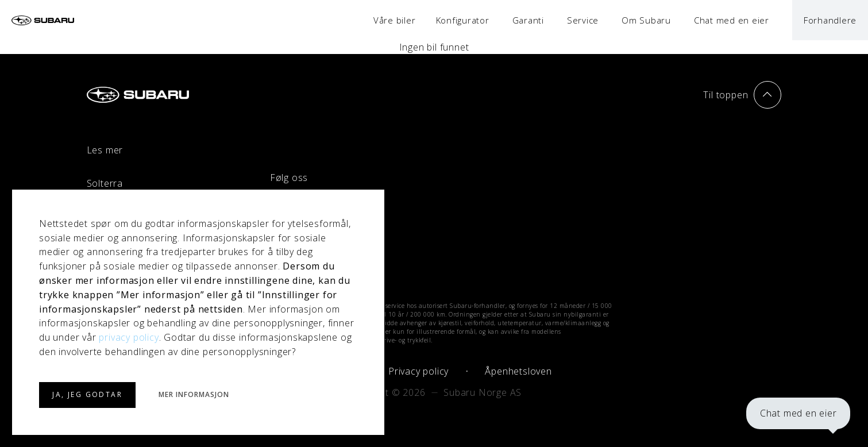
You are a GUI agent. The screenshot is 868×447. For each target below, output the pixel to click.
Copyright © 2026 (386, 392)
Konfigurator (463, 20)
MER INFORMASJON (194, 395)
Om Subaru (646, 20)
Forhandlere (830, 20)
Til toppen (742, 95)
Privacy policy (418, 371)
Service (583, 20)
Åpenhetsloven (518, 371)
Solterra (105, 183)
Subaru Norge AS (483, 392)
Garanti (528, 20)
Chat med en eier (797, 413)
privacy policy (129, 337)
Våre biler (395, 20)
